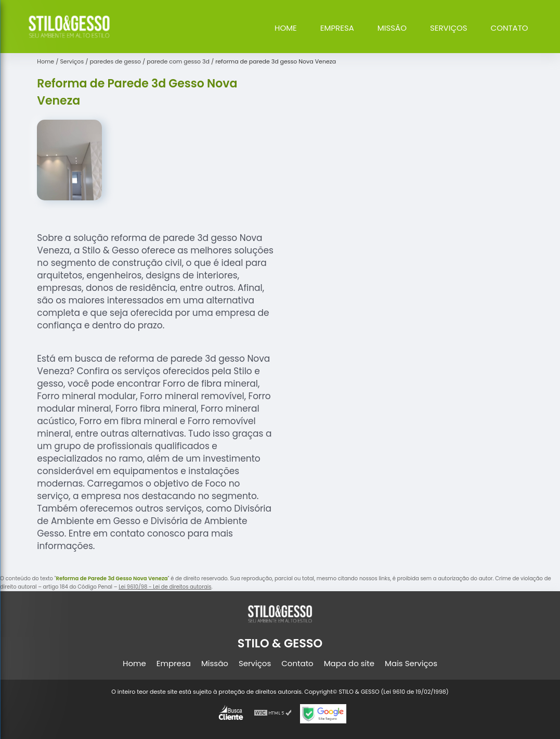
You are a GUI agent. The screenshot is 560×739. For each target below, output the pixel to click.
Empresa (337, 28)
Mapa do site (349, 663)
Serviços (449, 28)
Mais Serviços (411, 663)
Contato (510, 28)
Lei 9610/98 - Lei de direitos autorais (165, 587)
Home (286, 28)
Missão (392, 28)
